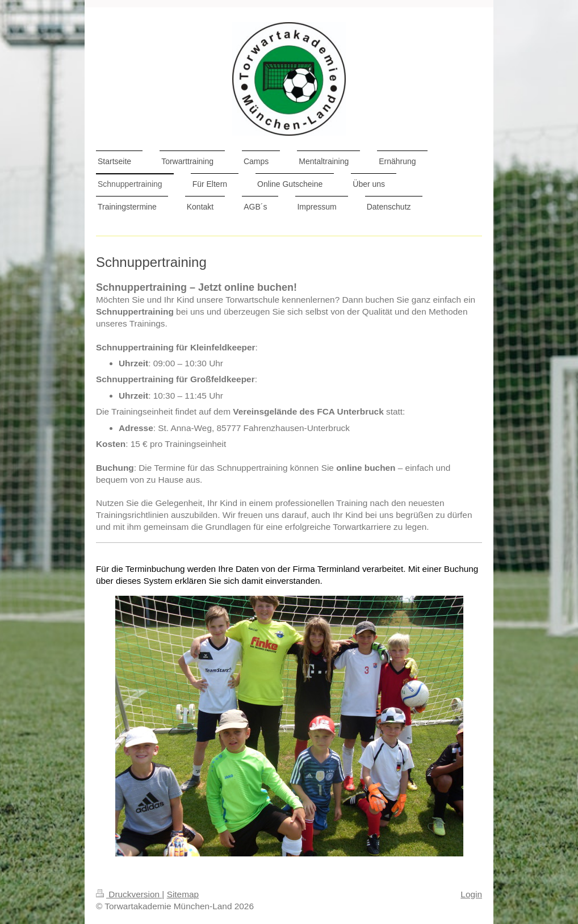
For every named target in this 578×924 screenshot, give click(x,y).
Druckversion (129, 894)
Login (471, 894)
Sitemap (183, 894)
